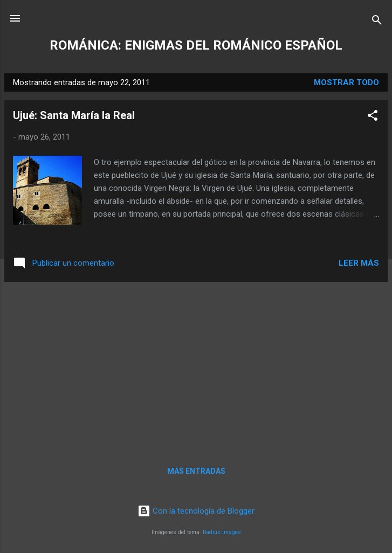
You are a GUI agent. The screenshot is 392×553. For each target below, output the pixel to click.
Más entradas (196, 471)
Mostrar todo (346, 82)
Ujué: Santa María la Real (74, 115)
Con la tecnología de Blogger (196, 511)
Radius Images (222, 532)
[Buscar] (377, 22)
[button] (373, 117)
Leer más (359, 263)
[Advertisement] (196, 366)
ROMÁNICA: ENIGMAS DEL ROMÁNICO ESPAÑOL (196, 45)
